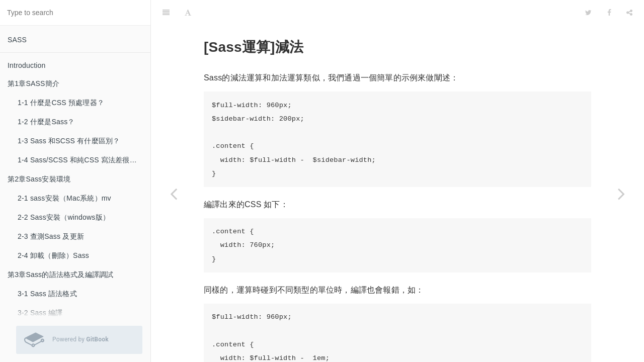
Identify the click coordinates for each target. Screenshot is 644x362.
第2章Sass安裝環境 (39, 179)
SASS (17, 40)
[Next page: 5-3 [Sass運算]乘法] (621, 194)
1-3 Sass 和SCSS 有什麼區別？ (69, 141)
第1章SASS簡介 (33, 83)
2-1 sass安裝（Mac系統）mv (64, 198)
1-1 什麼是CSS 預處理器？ (61, 103)
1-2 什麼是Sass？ (46, 122)
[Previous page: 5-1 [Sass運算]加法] (174, 194)
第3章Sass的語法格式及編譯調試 (60, 275)
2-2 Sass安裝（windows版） (64, 217)
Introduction (27, 65)
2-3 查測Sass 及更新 (51, 236)
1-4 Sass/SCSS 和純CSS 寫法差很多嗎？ (84, 160)
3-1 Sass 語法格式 (47, 294)
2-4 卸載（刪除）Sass (53, 255)
